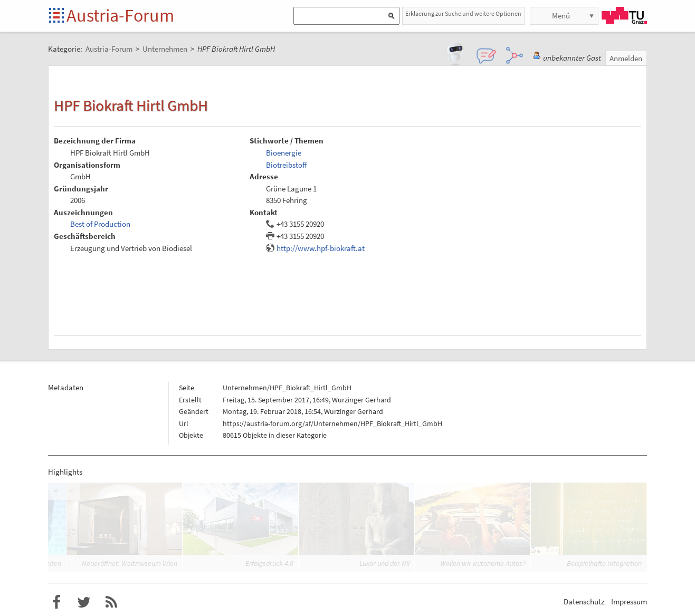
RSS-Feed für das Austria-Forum (111, 602)
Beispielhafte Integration (604, 563)
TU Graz (624, 15)
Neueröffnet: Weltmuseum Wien (130, 563)
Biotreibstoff (287, 165)
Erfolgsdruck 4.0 (269, 563)
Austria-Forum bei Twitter (84, 602)
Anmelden (626, 58)
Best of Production (100, 224)
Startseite (57, 16)
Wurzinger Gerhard (361, 400)
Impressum (629, 601)
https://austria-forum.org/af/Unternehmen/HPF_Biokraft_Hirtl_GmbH (332, 423)
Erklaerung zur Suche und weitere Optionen (463, 13)
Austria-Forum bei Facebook (56, 602)
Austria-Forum (120, 15)
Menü (561, 16)
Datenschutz (584, 601)
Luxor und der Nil (384, 563)
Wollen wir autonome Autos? (483, 563)
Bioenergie (284, 153)
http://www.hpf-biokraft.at (321, 248)
